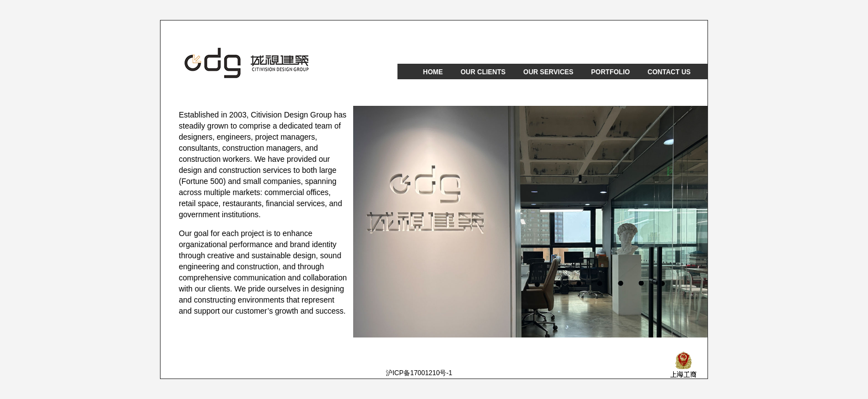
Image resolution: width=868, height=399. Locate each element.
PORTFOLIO (611, 72)
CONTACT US (669, 72)
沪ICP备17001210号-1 (419, 373)
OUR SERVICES (548, 72)
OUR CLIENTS (483, 72)
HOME (433, 72)
